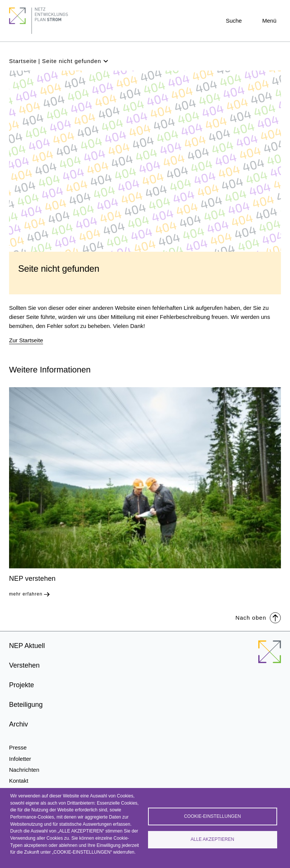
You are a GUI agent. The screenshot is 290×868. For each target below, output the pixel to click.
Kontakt (19, 781)
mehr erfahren (26, 594)
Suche (234, 21)
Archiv (19, 724)
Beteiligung (26, 705)
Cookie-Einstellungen (212, 816)
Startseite (23, 61)
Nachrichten (24, 770)
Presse (18, 747)
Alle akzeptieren (212, 840)
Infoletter (20, 759)
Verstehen (24, 665)
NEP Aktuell (27, 646)
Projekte (22, 685)
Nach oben (258, 617)
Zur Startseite (26, 340)
